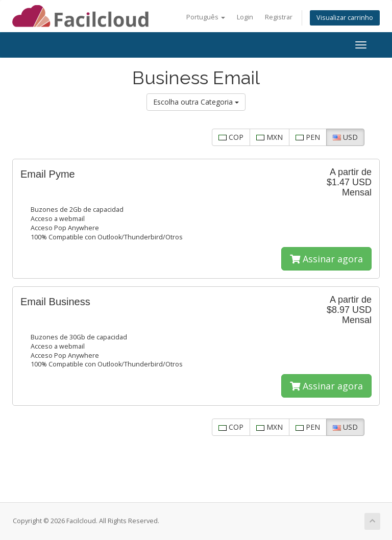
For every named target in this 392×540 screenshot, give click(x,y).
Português (206, 17)
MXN (269, 137)
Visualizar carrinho (345, 18)
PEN (308, 137)
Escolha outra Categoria (196, 102)
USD (345, 137)
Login (245, 17)
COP (231, 137)
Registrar (279, 17)
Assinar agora (326, 259)
